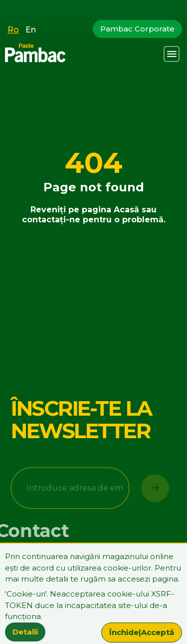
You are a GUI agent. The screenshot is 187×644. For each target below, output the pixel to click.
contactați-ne (51, 220)
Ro (13, 30)
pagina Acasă (110, 210)
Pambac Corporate (137, 29)
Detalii (25, 632)
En (31, 30)
